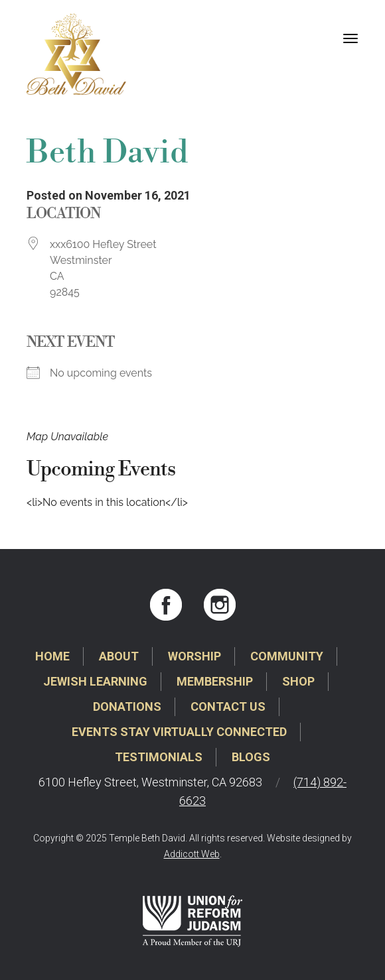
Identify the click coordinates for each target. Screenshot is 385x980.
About (119, 656)
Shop (298, 681)
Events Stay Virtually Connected (179, 732)
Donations (127, 706)
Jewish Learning (95, 681)
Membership (215, 681)
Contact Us (228, 706)
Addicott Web (192, 854)
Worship (194, 656)
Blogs (251, 757)
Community (287, 656)
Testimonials (159, 757)
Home (52, 656)
